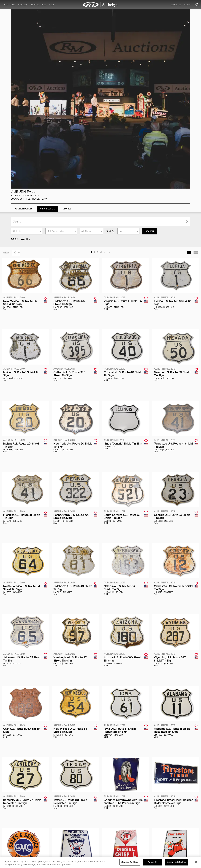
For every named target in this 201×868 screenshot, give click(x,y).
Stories (67, 33)
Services (176, 5)
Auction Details (24, 33)
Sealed (22, 5)
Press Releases (129, 836)
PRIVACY (178, 830)
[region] (100, 862)
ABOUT (15, 830)
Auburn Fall (23, 16)
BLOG (124, 840)
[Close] (196, 862)
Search (150, 55)
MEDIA (125, 830)
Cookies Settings (182, 833)
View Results (48, 33)
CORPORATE (66, 830)
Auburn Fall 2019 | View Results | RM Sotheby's (100, 5)
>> (109, 76)
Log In (188, 5)
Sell (52, 5)
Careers (64, 836)
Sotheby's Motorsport (71, 843)
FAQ (62, 833)
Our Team (15, 836)
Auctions (10, 5)
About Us (15, 833)
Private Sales (38, 5)
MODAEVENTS (67, 840)
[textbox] (61, 55)
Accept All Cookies (177, 862)
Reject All (153, 862)
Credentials (127, 833)
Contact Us (16, 840)
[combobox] (27, 55)
